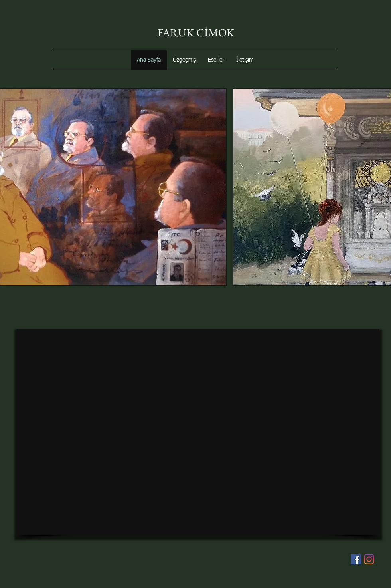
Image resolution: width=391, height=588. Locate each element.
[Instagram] (369, 559)
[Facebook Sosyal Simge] (356, 559)
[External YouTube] (198, 432)
